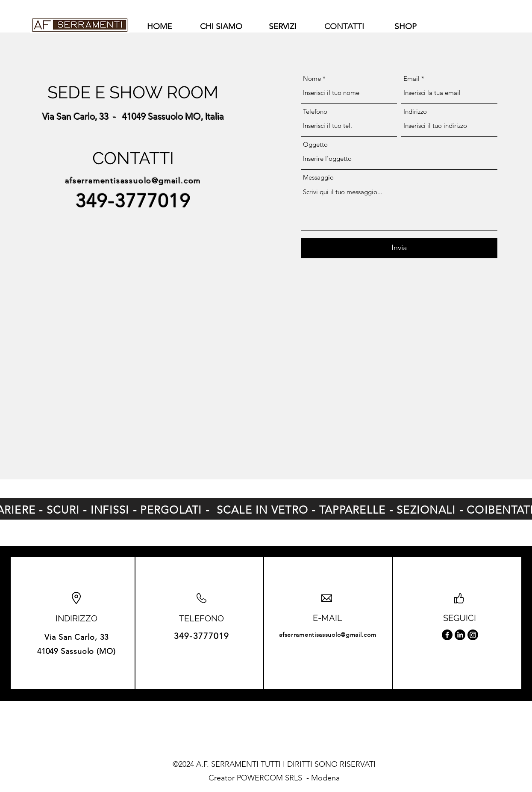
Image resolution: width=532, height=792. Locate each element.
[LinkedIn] (460, 635)
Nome (312, 78)
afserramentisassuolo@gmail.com (133, 181)
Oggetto (315, 144)
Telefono (315, 111)
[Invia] (399, 248)
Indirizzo (415, 111)
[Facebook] (447, 635)
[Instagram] (473, 635)
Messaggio (318, 177)
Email (411, 78)
